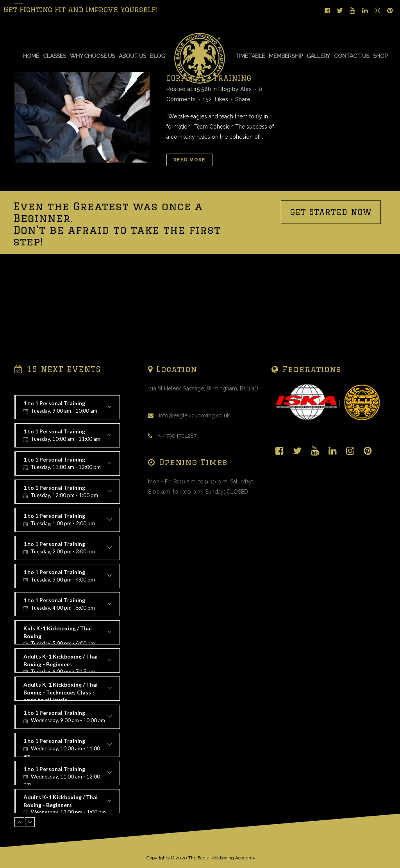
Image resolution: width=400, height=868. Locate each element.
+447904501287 (177, 436)
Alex (246, 147)
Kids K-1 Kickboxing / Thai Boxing (68, 635)
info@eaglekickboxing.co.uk (194, 415)
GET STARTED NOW (331, 270)
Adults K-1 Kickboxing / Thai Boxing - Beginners (68, 663)
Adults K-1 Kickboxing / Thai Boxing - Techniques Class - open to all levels (68, 691)
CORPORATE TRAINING (209, 136)
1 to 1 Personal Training (68, 410)
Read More (189, 218)
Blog (224, 147)
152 (215, 157)
